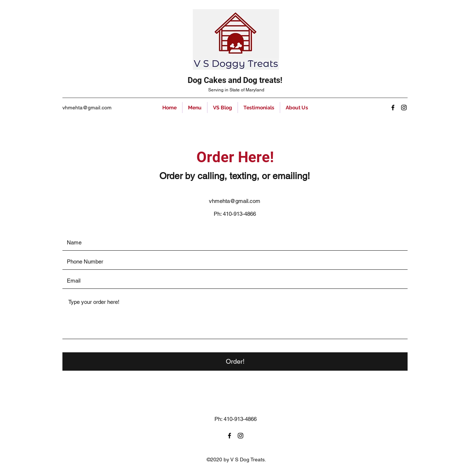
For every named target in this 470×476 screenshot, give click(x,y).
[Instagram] (404, 108)
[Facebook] (393, 108)
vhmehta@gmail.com (87, 108)
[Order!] (235, 361)
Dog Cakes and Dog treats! (235, 80)
